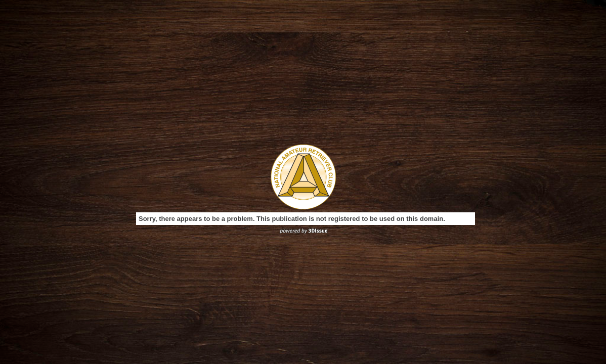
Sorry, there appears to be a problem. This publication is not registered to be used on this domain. (292, 219)
